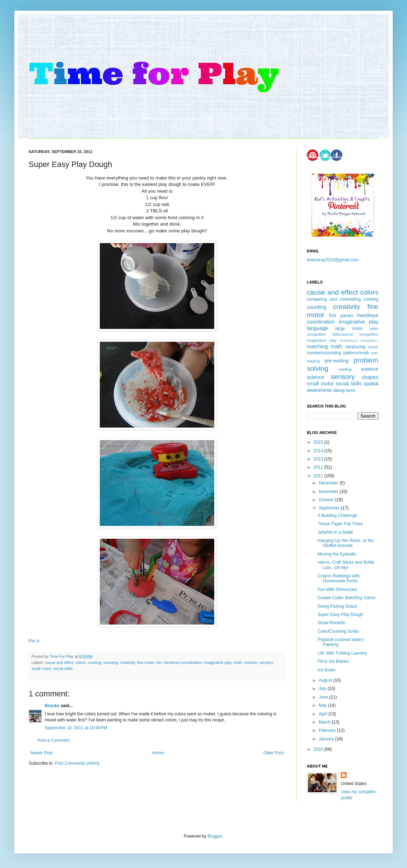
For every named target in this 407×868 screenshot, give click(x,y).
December (329, 483)
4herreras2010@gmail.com (333, 260)
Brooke (52, 706)
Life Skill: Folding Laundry (342, 653)
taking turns (344, 390)
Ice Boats (327, 670)
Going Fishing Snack (337, 606)
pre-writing (336, 361)
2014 (319, 451)
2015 (319, 442)
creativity (128, 662)
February (328, 730)
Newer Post (41, 753)
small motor (41, 669)
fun (159, 662)
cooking (95, 662)
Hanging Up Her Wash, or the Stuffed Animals (346, 543)
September (330, 508)
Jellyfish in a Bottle (335, 532)
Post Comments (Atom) (77, 763)
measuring (355, 347)
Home (158, 753)
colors (81, 662)
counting (111, 662)
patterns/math (356, 353)
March (325, 722)
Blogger (215, 836)
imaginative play (218, 662)
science (316, 377)
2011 (319, 476)
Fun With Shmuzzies (337, 590)
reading (345, 369)
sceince (251, 662)
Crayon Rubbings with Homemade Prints (339, 578)
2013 (319, 459)
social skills (63, 669)
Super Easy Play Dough (340, 615)
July (323, 689)
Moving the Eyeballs (337, 554)
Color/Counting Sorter (338, 631)
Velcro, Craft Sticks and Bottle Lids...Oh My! (346, 565)
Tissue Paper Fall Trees (340, 524)
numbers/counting (324, 353)
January (327, 739)
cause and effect (59, 662)
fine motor (146, 662)
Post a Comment (53, 740)
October (327, 500)
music (373, 347)
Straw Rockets (331, 623)
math (238, 662)
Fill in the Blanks (333, 661)
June (324, 697)
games (347, 316)
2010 (319, 749)
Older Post (273, 753)
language (317, 328)
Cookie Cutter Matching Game (346, 598)
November (329, 492)
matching (317, 346)
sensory (266, 662)
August (326, 680)
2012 (319, 467)
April (323, 714)
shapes (370, 377)
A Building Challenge (337, 516)
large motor (349, 329)
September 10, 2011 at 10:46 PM (76, 728)
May (323, 705)
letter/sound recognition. (359, 341)
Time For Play (62, 656)
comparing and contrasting (334, 299)
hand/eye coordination (183, 662)
